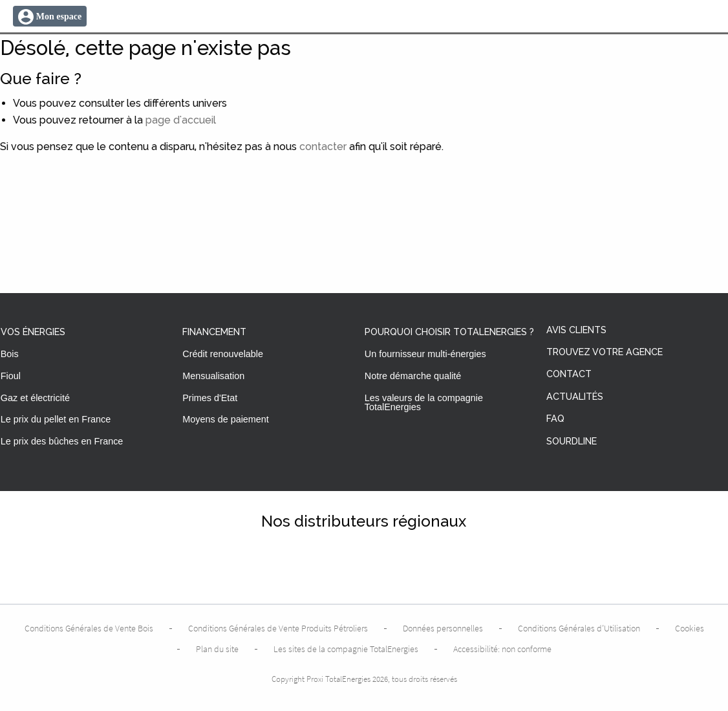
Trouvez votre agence (605, 352)
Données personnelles (443, 628)
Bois (10, 354)
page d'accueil (181, 120)
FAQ (555, 419)
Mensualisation (213, 376)
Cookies (690, 628)
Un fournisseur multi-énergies (425, 354)
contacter (323, 147)
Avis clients (576, 330)
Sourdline (572, 442)
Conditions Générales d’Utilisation (579, 628)
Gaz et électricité (35, 398)
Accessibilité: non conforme (502, 649)
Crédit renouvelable (223, 354)
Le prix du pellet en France (56, 419)
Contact (569, 374)
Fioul (11, 376)
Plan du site (217, 649)
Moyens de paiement (226, 419)
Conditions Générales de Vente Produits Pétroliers (278, 628)
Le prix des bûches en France (62, 441)
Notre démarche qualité (413, 376)
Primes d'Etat (210, 398)
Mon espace (59, 16)
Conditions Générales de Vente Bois (89, 628)
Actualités (575, 397)
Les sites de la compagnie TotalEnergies (346, 649)
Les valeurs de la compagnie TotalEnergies (424, 402)
